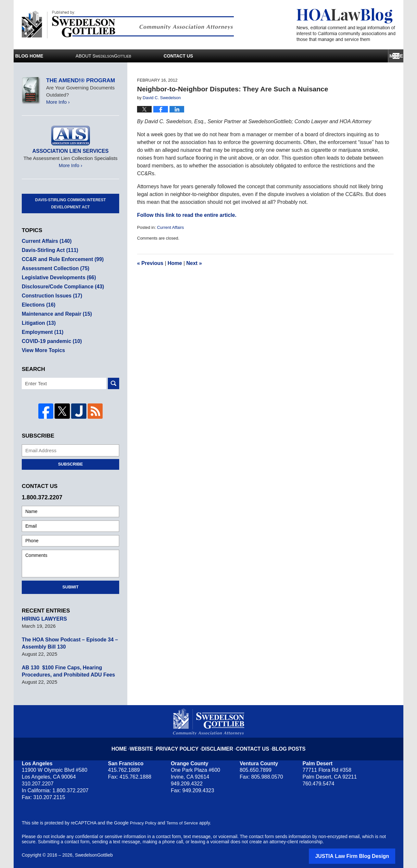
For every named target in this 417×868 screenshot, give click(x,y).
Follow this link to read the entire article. (187, 215)
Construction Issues (50, 296)
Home (175, 263)
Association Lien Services (70, 151)
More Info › (58, 102)
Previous (150, 263)
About (162, 56)
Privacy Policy (183, 743)
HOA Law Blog (346, 25)
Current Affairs (170, 227)
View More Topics (42, 350)
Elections (38, 305)
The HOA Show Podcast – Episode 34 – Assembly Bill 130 (67, 642)
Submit (70, 586)
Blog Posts (282, 743)
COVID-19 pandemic (50, 341)
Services (263, 56)
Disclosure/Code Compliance (60, 287)
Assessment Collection (54, 268)
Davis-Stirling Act (48, 250)
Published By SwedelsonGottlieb (128, 25)
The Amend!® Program (81, 80)
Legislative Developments (57, 277)
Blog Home (58, 56)
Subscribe (71, 463)
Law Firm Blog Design (364, 855)
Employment (41, 332)
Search (114, 383)
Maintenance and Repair (55, 314)
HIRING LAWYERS (43, 618)
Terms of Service (185, 822)
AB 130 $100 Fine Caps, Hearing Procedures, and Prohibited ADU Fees (66, 670)
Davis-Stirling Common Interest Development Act (70, 204)
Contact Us (350, 56)
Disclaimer (218, 743)
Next (194, 263)
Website (151, 743)
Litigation (38, 323)
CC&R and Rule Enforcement (60, 259)
